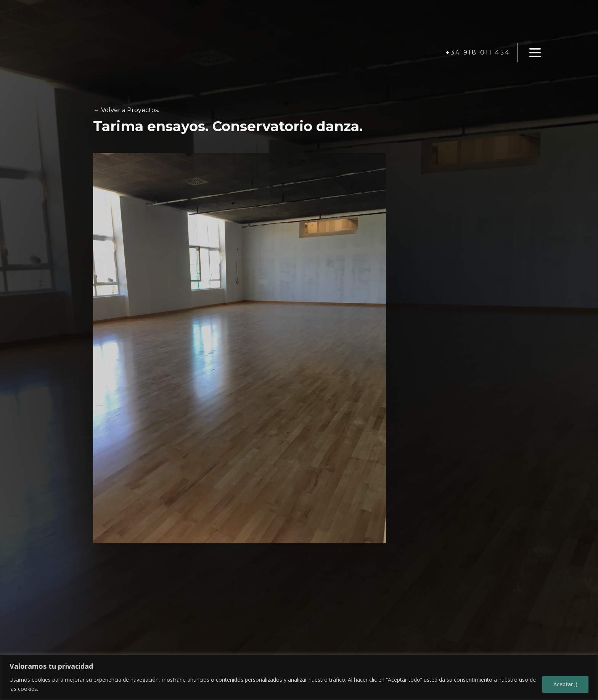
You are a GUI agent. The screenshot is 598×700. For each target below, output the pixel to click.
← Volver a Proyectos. (126, 110)
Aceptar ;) (565, 684)
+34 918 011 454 (478, 52)
